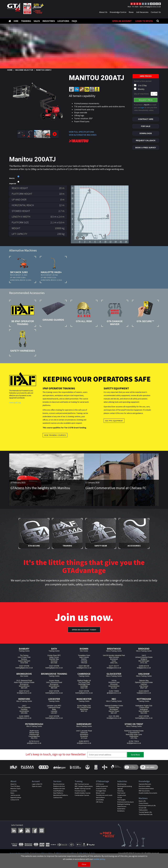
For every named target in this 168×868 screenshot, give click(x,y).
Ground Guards (101, 788)
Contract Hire (58, 797)
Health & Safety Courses (83, 793)
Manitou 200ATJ (44, 70)
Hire (16, 21)
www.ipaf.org (15, 402)
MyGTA (147, 105)
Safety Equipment (102, 786)
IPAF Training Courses (82, 784)
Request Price (146, 100)
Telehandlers (143, 810)
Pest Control (121, 793)
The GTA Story (15, 786)
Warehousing (122, 784)
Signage (120, 788)
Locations (63, 21)
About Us (103, 12)
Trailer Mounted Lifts (146, 814)
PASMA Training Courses (83, 788)
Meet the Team (15, 788)
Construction (122, 795)
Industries (49, 21)
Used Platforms (58, 791)
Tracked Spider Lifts (145, 812)
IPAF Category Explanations (84, 786)
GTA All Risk (100, 800)
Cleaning (120, 791)
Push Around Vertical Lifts (147, 805)
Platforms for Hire (59, 786)
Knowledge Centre (118, 12)
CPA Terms (99, 802)
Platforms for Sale (59, 788)
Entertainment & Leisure (125, 802)
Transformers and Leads (104, 795)
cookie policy (99, 859)
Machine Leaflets (144, 786)
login (142, 107)
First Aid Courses (80, 791)
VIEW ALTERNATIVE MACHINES (83, 135)
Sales (37, 21)
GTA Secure (100, 784)
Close (84, 864)
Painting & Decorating (125, 786)
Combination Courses (82, 795)
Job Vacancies (142, 12)
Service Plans (100, 797)
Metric (12, 178)
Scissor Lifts (143, 808)
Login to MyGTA (144, 21)
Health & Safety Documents (148, 793)
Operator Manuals (145, 784)
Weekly (141, 89)
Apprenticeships (16, 797)
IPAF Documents (144, 791)
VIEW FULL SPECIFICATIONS (81, 132)
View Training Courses (55, 435)
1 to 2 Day (142, 85)
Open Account (37, 786)
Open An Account (122, 21)
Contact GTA (15, 800)
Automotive (121, 809)
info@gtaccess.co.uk (153, 7)
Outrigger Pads (101, 791)
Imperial (13, 184)
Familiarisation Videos (146, 788)
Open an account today (84, 630)
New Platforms (58, 793)
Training (26, 21)
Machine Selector (24, 70)
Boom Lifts (142, 801)
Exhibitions (121, 811)
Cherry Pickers (143, 803)
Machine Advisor (59, 784)
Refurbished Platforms (61, 795)
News (131, 12)
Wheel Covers (100, 793)
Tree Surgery (121, 800)
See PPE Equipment (114, 421)
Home (10, 70)
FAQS (74, 21)
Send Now (135, 755)
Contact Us (156, 12)
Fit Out (120, 797)
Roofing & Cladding (124, 804)
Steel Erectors (122, 806)
